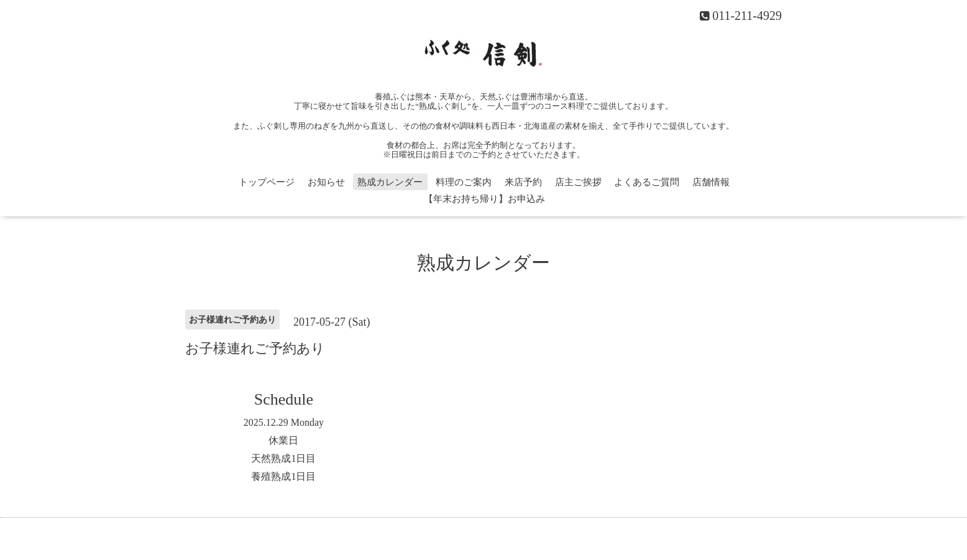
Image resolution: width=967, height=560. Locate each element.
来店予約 (523, 182)
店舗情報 (711, 182)
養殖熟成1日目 (283, 476)
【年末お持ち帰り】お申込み (484, 199)
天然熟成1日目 (283, 458)
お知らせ (326, 182)
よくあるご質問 (647, 182)
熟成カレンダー (390, 182)
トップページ (267, 182)
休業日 (283, 440)
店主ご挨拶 (578, 182)
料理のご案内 (464, 182)
